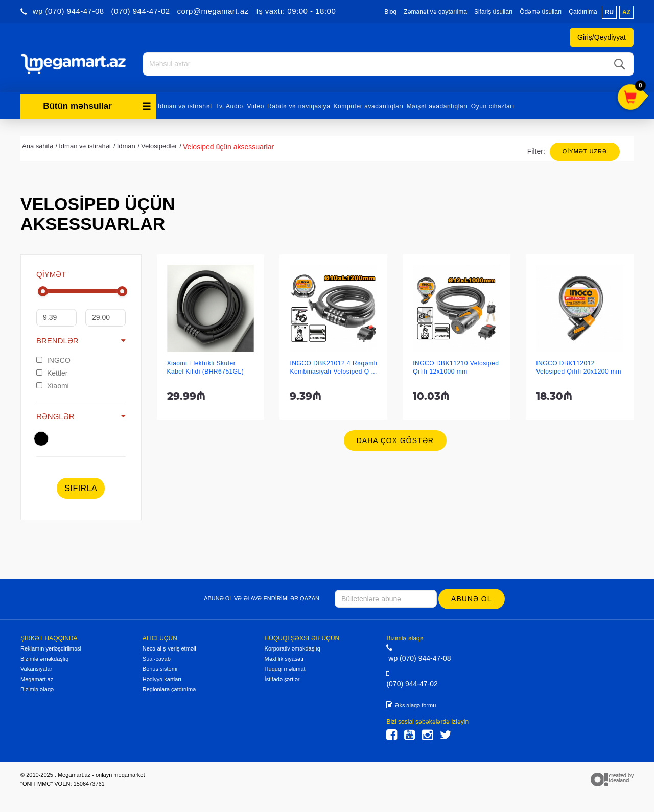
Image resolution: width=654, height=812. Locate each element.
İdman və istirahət (185, 106)
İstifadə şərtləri (283, 679)
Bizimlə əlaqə (37, 689)
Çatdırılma (583, 12)
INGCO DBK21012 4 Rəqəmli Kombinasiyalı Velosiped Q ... (333, 367)
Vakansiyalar (36, 669)
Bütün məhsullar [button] (97, 106)
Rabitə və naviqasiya (299, 106)
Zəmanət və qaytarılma (435, 12)
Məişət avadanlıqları (437, 106)
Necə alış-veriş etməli (169, 648)
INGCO (53, 360)
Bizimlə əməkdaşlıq (44, 659)
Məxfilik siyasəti (284, 659)
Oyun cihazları (493, 106)
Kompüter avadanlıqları (368, 106)
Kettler (52, 373)
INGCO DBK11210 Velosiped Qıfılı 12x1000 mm (456, 367)
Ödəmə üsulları (541, 12)
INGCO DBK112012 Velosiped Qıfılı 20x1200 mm (579, 367)
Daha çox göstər (395, 440)
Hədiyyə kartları (162, 679)
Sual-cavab (157, 659)
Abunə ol (471, 599)
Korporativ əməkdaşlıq (293, 648)
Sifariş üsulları (493, 12)
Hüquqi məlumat (285, 669)
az (626, 12)
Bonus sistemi (160, 669)
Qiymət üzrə (585, 151)
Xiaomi (53, 386)
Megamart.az (37, 679)
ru (609, 12)
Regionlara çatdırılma (169, 689)
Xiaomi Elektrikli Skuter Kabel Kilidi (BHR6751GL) (206, 367)
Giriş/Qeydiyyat (602, 37)
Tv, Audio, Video (240, 106)
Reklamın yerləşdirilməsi (51, 648)
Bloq (390, 12)
